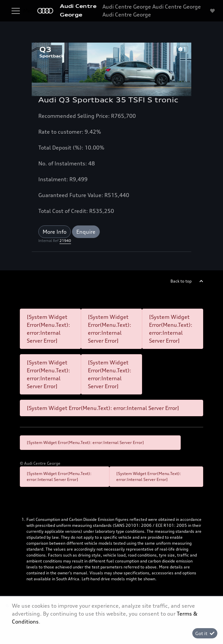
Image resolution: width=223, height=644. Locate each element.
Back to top (181, 281)
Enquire (86, 232)
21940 (65, 241)
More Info (55, 232)
